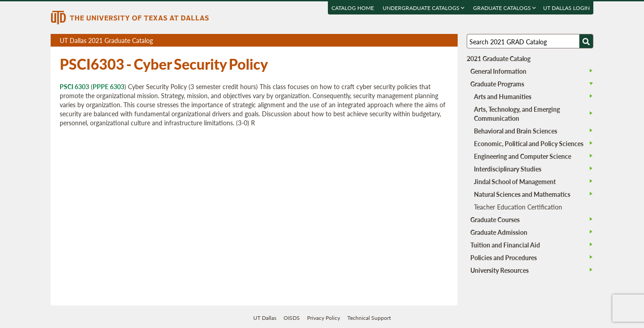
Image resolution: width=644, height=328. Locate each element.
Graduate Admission (499, 232)
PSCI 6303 (74, 86)
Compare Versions (449, 40)
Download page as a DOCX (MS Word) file (429, 40)
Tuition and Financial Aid (505, 245)
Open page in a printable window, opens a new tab (439, 40)
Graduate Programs (497, 84)
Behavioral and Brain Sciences (516, 131)
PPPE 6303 (109, 86)
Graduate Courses (495, 219)
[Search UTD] (586, 41)
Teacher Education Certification (518, 207)
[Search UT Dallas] (530, 41)
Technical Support (369, 318)
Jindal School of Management (515, 181)
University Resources (500, 270)
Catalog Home (353, 8)
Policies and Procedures (504, 257)
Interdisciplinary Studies (508, 169)
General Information (498, 71)
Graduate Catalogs (504, 8)
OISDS (292, 318)
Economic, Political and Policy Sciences (529, 143)
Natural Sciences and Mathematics (522, 194)
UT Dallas (265, 318)
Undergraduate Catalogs (424, 8)
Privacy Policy (324, 318)
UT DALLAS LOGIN (566, 8)
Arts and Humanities (503, 96)
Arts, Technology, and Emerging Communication (517, 114)
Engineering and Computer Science (523, 156)
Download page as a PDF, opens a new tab (418, 40)
